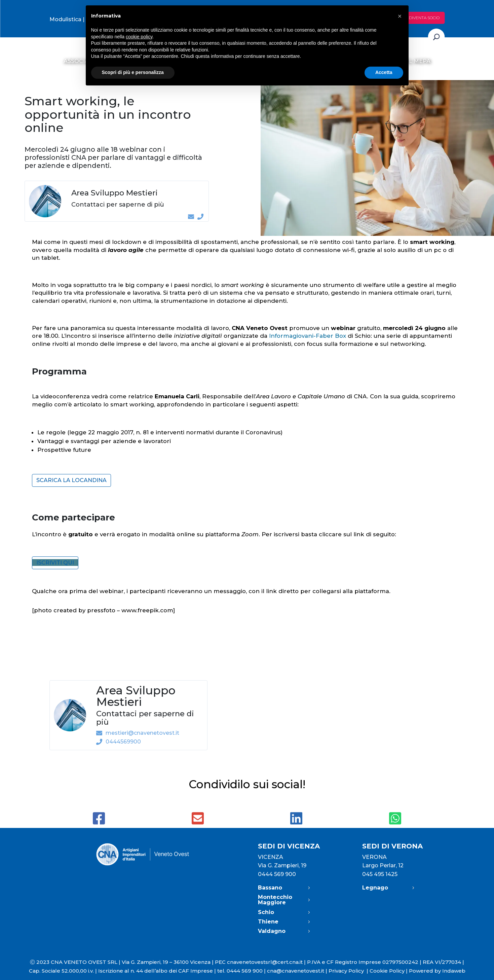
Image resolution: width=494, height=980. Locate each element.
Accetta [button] (384, 72)
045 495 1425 (380, 874)
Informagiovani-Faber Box (308, 336)
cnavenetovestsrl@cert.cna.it (265, 962)
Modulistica (65, 19)
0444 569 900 (277, 874)
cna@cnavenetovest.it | (298, 971)
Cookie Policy (387, 971)
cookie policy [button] (139, 37)
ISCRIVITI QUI (55, 563)
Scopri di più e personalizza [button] (133, 72)
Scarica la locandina (71, 480)
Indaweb (454, 971)
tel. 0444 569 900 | (242, 971)
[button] (400, 16)
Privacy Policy (349, 971)
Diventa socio (424, 18)
